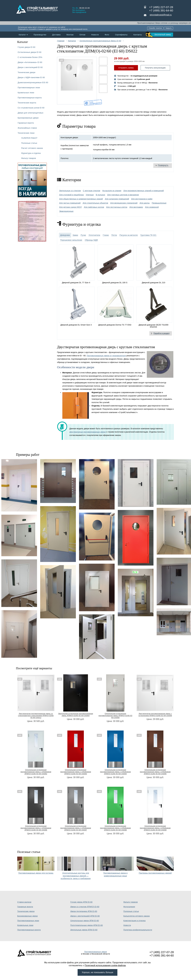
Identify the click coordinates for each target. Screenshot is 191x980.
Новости (95, 35)
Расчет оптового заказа (32, 148)
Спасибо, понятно (155, 28)
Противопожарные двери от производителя (106, 356)
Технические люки (26, 133)
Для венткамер (136, 207)
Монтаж (70, 35)
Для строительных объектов (95, 203)
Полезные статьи (29, 143)
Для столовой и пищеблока (71, 195)
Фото (107, 35)
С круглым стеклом (92, 191)
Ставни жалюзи (24, 902)
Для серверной (152, 207)
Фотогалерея (129, 907)
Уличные (90, 195)
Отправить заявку (126, 68)
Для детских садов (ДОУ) (70, 207)
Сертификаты (121, 35)
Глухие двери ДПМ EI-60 (81, 902)
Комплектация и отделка (134, 921)
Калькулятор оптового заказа (136, 916)
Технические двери (26, 72)
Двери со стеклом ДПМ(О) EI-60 (85, 907)
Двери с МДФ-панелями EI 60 (31, 77)
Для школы (145, 203)
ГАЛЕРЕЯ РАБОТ (29, 138)
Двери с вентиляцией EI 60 (30, 67)
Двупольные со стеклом (70, 191)
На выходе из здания (112, 191)
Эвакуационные (66, 211)
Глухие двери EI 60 (26, 47)
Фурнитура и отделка (31, 153)
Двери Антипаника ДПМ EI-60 (84, 911)
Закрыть (169, 28)
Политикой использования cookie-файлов (105, 965)
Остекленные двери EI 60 (30, 52)
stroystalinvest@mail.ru (161, 15)
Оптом (82, 35)
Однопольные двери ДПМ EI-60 (85, 921)
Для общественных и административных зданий (81, 199)
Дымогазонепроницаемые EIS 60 (33, 82)
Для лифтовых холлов (94, 207)
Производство (40, 35)
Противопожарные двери (96, 952)
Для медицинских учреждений (124, 203)
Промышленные (159, 203)
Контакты (138, 35)
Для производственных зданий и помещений (144, 191)
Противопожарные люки (29, 87)
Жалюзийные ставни (27, 128)
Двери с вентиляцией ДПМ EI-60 (85, 916)
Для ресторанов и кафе (142, 199)
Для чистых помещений (70, 203)
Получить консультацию (155, 68)
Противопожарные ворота (30, 98)
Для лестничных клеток (117, 207)
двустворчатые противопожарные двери (88, 432)
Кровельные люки (26, 93)
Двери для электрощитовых (31, 113)
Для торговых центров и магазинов (123, 195)
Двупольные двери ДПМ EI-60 (84, 930)
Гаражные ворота (26, 123)
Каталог (22, 35)
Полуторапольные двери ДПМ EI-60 (87, 925)
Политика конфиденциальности (138, 930)
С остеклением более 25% (30, 57)
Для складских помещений (117, 199)
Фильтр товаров (29, 158)
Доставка (56, 35)
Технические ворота (27, 103)
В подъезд (100, 195)
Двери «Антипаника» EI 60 (30, 62)
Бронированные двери (28, 118)
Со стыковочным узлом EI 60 (31, 108)
